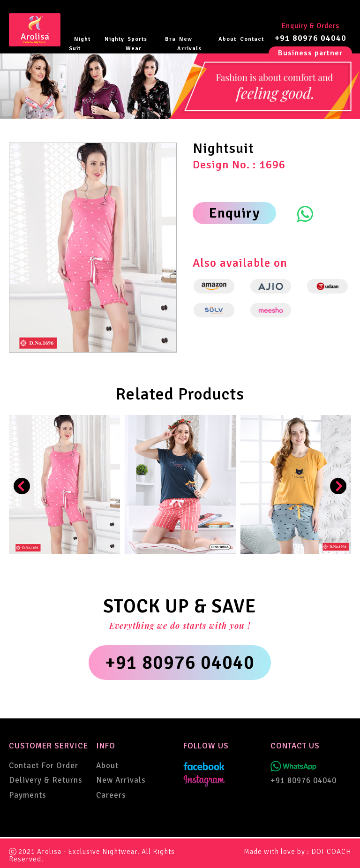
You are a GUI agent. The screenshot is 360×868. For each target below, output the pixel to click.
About (227, 39)
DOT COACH (331, 852)
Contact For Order (44, 766)
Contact (252, 39)
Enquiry (234, 213)
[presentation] (22, 486)
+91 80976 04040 (311, 38)
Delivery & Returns (46, 780)
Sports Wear (136, 44)
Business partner (310, 53)
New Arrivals (189, 44)
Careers (111, 795)
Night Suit (80, 44)
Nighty (114, 39)
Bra (170, 39)
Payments (28, 795)
